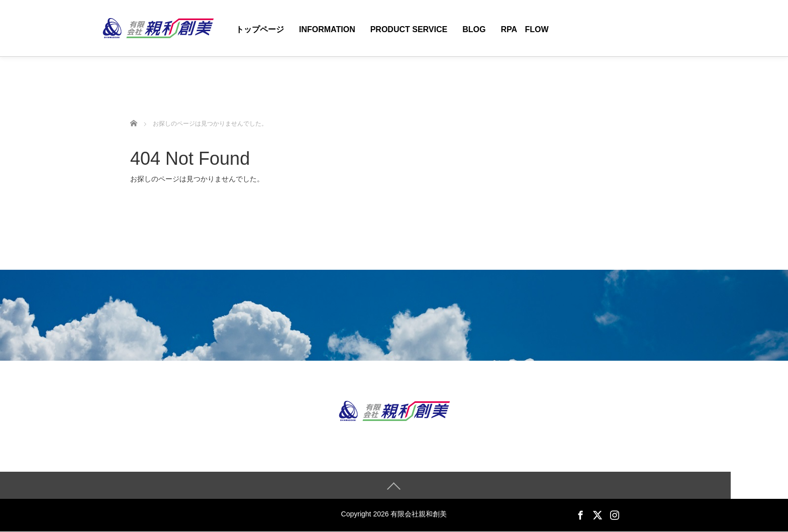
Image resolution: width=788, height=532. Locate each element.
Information (327, 29)
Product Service (409, 29)
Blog (474, 29)
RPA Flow (524, 29)
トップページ (260, 29)
